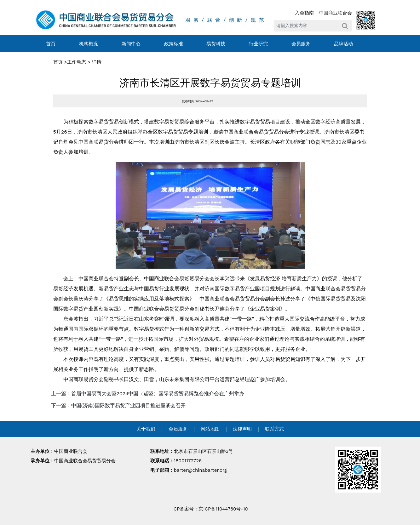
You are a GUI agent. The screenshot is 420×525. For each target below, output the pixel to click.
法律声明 (242, 429)
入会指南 (304, 13)
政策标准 (174, 44)
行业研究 (258, 44)
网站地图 (210, 429)
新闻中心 (131, 44)
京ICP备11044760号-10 (223, 509)
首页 (51, 44)
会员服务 (301, 44)
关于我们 (146, 429)
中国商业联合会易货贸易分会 (85, 461)
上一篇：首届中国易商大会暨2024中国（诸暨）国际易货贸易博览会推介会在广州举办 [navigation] (148, 394)
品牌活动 (343, 44)
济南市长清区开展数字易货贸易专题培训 (210, 83)
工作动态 (77, 62)
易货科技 (216, 44)
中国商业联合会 (335, 13)
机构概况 (89, 44)
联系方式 (274, 429)
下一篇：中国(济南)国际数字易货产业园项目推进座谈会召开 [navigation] (118, 405)
